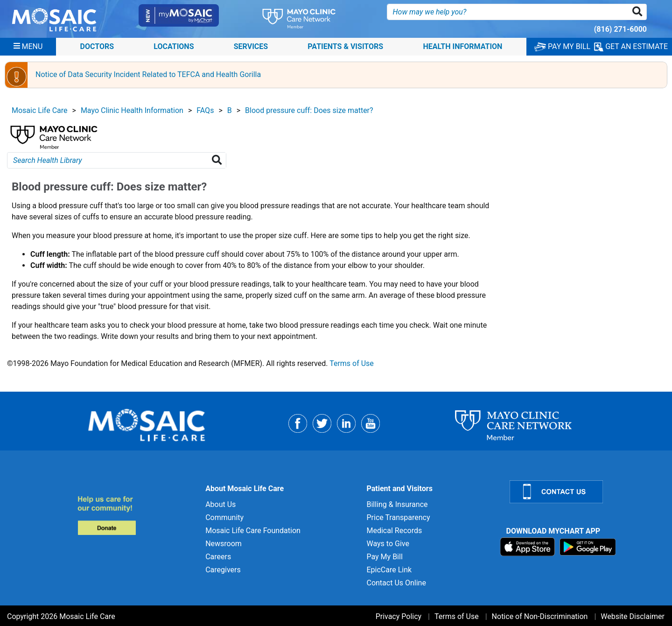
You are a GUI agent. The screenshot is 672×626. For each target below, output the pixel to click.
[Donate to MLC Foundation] (136, 515)
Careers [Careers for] (218, 557)
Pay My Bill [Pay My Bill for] (384, 557)
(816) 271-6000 (620, 29)
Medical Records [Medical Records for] (394, 531)
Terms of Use (352, 363)
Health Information (462, 46)
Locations (174, 46)
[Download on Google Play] (588, 546)
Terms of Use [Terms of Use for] (457, 616)
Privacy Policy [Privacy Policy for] (399, 616)
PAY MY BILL (562, 46)
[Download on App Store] (528, 546)
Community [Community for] (224, 517)
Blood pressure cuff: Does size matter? (309, 110)
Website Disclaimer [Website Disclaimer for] (633, 616)
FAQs (205, 110)
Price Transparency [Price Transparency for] (398, 517)
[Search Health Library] (219, 160)
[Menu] (28, 47)
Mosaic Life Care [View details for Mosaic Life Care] (40, 110)
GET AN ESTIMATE (631, 47)
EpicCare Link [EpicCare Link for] (389, 570)
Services (251, 46)
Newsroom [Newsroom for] (224, 544)
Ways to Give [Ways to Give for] (388, 544)
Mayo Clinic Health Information (132, 110)
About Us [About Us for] (220, 504)
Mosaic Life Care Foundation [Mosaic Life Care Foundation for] (253, 531)
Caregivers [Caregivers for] (223, 570)
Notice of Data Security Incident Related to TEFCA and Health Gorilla (148, 74)
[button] (639, 12)
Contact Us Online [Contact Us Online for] (396, 583)
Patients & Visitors (345, 46)
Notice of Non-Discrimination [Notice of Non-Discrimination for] (540, 616)
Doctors (97, 46)
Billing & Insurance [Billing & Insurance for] (397, 504)
